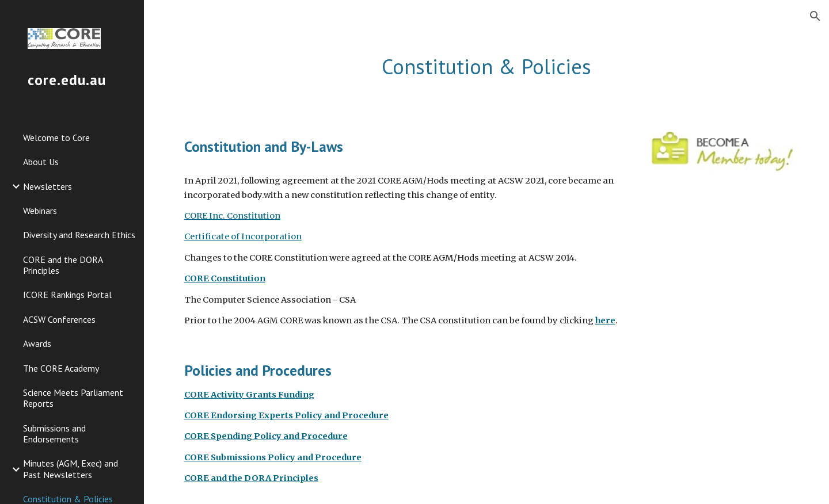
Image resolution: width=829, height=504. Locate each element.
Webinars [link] (40, 211)
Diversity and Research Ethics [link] (79, 235)
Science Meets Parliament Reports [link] (73, 398)
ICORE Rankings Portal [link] (67, 295)
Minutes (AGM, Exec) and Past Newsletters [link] (71, 469)
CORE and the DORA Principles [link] (63, 265)
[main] (487, 67)
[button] (815, 16)
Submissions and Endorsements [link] (54, 434)
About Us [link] (41, 162)
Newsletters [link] (47, 186)
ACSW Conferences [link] (59, 319)
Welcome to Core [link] (56, 138)
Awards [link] (37, 343)
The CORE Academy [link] (61, 368)
